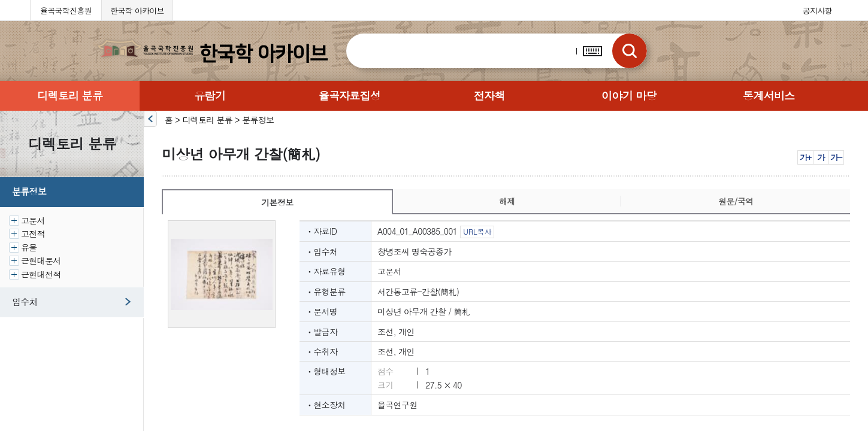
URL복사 (477, 231)
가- (836, 157)
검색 (630, 51)
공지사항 (817, 10)
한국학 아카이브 (137, 10)
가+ (805, 157)
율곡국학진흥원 (66, 10)
